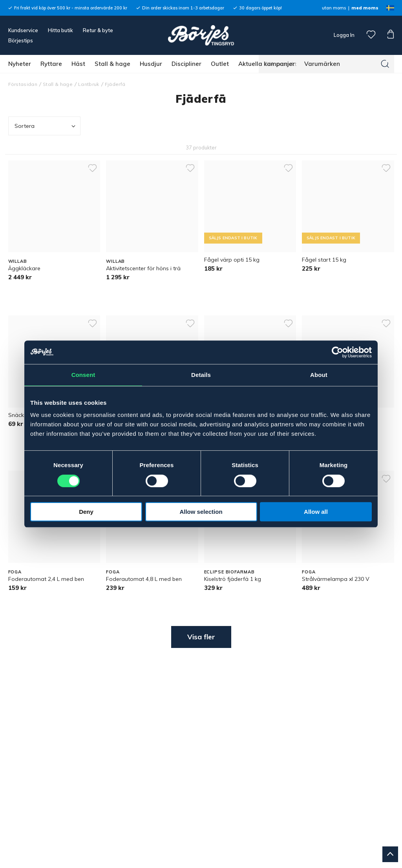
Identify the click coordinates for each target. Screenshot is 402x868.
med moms (365, 8)
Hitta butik (60, 30)
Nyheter (20, 64)
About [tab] (319, 375)
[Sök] (385, 64)
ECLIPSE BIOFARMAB (229, 572)
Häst (78, 64)
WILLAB (18, 261)
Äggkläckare (24, 268)
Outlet (220, 64)
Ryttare (51, 64)
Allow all (316, 512)
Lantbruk (89, 84)
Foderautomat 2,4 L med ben (46, 579)
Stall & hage (112, 64)
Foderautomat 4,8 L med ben (144, 579)
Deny (86, 512)
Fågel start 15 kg (324, 260)
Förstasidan (23, 84)
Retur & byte (98, 30)
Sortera (46, 126)
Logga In (344, 35)
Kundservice (23, 30)
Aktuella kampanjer (267, 64)
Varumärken (322, 64)
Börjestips (21, 40)
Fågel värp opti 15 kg (232, 260)
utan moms (334, 8)
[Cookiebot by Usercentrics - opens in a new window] (337, 352)
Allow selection (201, 512)
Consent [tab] (83, 375)
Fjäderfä (115, 84)
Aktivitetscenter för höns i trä (143, 268)
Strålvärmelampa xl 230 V (336, 579)
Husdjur (151, 64)
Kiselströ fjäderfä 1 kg (233, 579)
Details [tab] (201, 375)
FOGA (15, 572)
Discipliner (186, 64)
